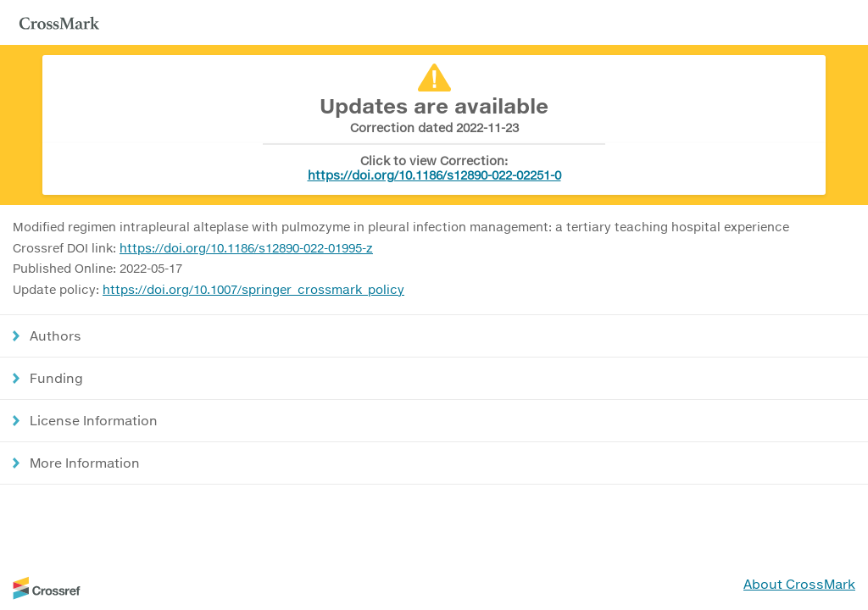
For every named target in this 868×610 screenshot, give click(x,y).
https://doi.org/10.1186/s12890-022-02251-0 (434, 175)
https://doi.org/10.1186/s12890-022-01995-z (246, 248)
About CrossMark (799, 584)
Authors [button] (56, 335)
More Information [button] (85, 463)
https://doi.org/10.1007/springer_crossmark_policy (253, 289)
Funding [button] (56, 378)
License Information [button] (94, 420)
